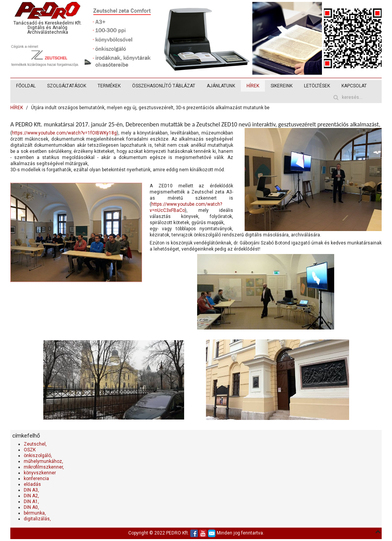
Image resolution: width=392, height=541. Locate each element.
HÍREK (253, 86)
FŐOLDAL (26, 86)
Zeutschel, (35, 444)
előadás (32, 484)
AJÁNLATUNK (221, 86)
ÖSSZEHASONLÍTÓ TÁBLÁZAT (164, 86)
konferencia (36, 479)
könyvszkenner (40, 473)
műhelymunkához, (43, 461)
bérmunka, (35, 513)
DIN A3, (31, 490)
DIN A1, (31, 502)
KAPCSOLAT (354, 86)
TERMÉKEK (109, 86)
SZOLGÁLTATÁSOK (67, 86)
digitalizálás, (37, 519)
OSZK (30, 450)
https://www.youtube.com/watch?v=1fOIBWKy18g (64, 133)
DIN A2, (31, 496)
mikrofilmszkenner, (44, 467)
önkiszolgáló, (38, 456)
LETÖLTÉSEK (317, 86)
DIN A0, (31, 507)
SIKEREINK (282, 86)
